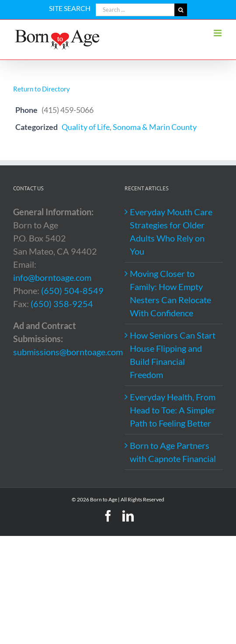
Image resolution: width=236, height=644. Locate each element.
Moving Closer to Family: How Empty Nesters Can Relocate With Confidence (170, 293)
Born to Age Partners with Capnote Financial (173, 452)
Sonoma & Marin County (155, 127)
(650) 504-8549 (72, 290)
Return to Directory (42, 89)
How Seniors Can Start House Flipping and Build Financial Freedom (173, 355)
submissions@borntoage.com (68, 352)
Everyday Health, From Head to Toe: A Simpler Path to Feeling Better (173, 410)
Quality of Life (86, 127)
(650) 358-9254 (62, 304)
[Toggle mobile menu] (218, 33)
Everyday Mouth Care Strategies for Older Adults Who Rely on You (171, 231)
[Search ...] (135, 10)
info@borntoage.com (52, 277)
